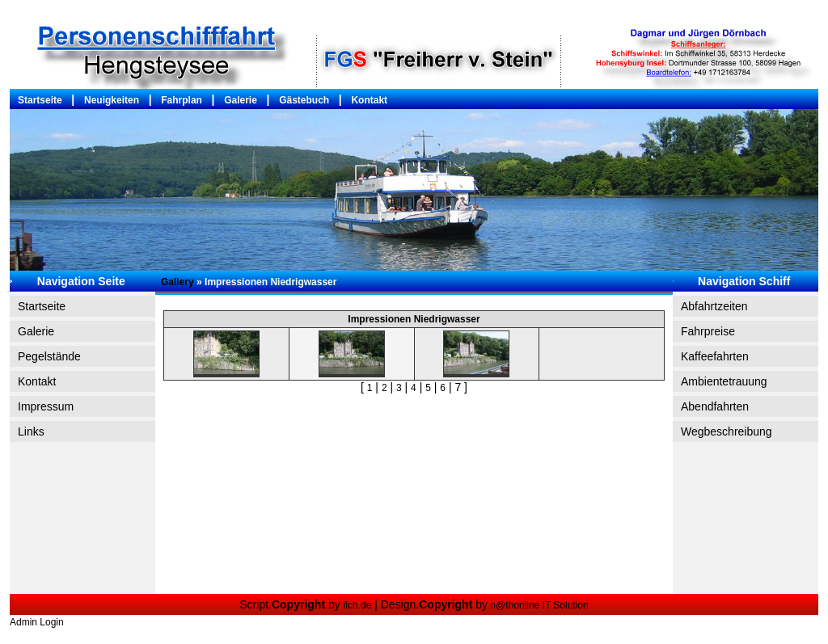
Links (31, 431)
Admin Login (37, 622)
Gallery (177, 282)
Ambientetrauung (724, 381)
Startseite (40, 100)
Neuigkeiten (112, 100)
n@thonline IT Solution (538, 605)
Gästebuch (304, 100)
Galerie (241, 100)
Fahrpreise (708, 331)
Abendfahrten (715, 406)
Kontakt (369, 100)
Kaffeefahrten (715, 356)
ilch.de (358, 605)
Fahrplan (182, 100)
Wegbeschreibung (727, 431)
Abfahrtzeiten (714, 306)
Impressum (46, 406)
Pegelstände (49, 356)
